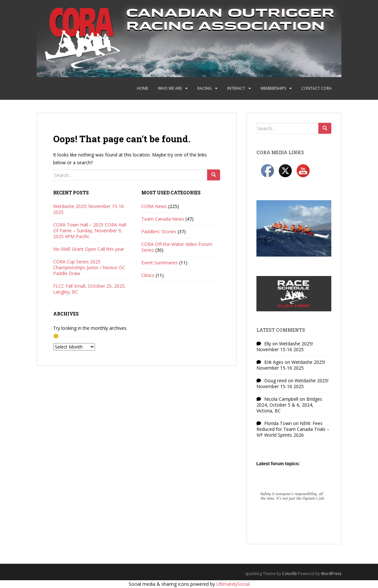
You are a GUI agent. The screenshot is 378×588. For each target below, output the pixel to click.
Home (142, 88)
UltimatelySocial (233, 584)
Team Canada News (163, 219)
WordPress (331, 574)
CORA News (154, 206)
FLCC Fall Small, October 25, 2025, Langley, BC (89, 289)
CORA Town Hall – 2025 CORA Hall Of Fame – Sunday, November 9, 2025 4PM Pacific (90, 231)
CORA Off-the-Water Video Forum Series (177, 247)
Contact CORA (317, 88)
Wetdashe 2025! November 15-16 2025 (89, 209)
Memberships (273, 88)
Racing (205, 88)
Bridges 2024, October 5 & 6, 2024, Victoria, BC (289, 405)
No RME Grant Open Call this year (89, 249)
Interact (236, 88)
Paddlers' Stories (159, 231)
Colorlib (289, 574)
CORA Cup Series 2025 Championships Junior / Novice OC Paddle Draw (89, 267)
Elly (268, 344)
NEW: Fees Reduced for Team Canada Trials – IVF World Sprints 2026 (293, 429)
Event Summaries (160, 263)
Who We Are (170, 88)
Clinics (148, 275)
